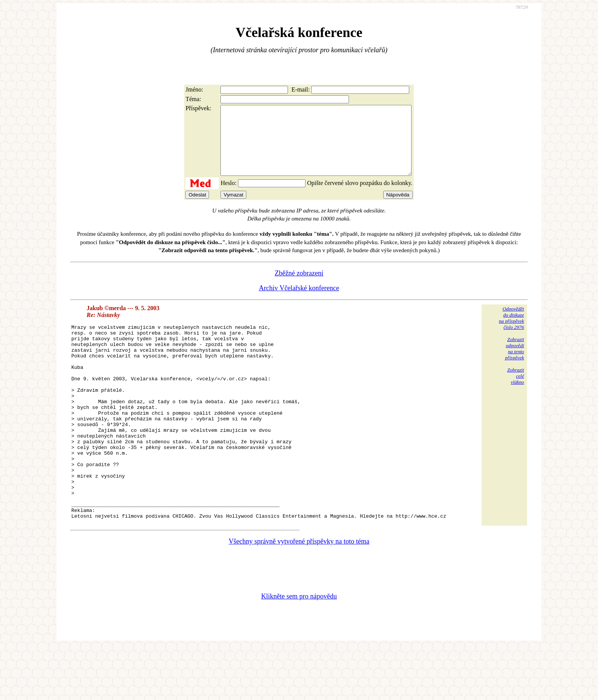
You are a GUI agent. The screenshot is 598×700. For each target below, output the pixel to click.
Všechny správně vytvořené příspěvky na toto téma (299, 594)
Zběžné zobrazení (299, 287)
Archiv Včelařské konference (299, 302)
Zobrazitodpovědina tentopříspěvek (514, 362)
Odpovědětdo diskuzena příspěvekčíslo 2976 (511, 332)
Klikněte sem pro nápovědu (299, 649)
